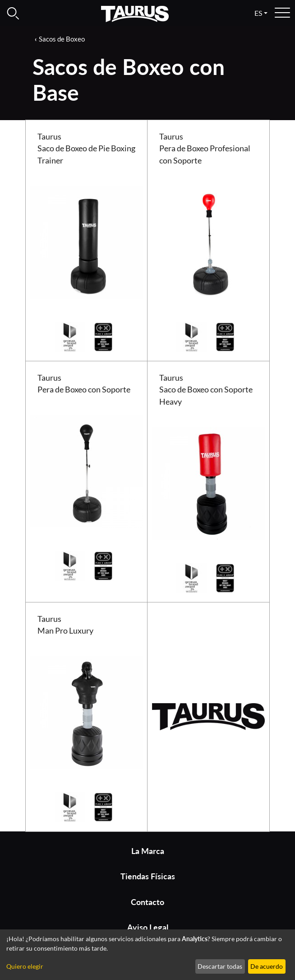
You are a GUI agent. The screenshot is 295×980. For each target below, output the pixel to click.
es (258, 13)
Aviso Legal (148, 927)
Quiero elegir (25, 966)
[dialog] (147, 955)
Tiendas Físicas (148, 876)
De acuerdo (267, 966)
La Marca (148, 851)
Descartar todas (220, 966)
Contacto (147, 902)
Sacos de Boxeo (62, 39)
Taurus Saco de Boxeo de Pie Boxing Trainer (86, 149)
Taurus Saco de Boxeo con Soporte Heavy (206, 390)
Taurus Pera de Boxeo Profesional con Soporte (205, 149)
